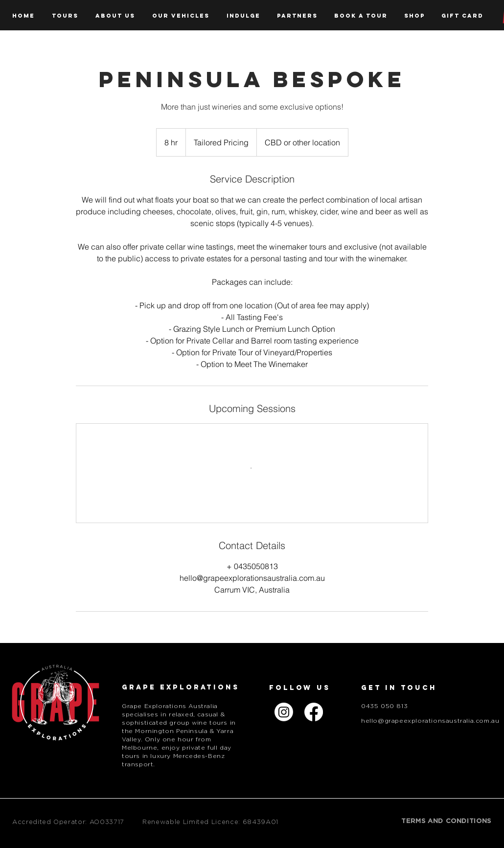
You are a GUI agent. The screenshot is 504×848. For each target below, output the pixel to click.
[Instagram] (284, 712)
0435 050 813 (384, 706)
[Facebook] (314, 712)
